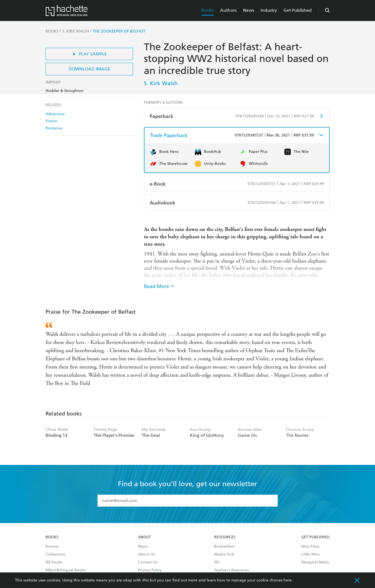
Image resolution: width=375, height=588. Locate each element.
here (288, 580)
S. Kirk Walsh (161, 83)
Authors (228, 10)
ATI (217, 562)
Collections (55, 554)
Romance (54, 128)
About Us (146, 554)
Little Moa (310, 554)
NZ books (54, 562)
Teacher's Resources (231, 570)
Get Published (298, 10)
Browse (52, 547)
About (144, 537)
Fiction (52, 121)
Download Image (89, 69)
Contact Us (147, 562)
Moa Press (310, 547)
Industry (269, 10)
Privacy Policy (150, 570)
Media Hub (224, 554)
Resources (225, 537)
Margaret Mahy (315, 562)
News (249, 10)
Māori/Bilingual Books (66, 570)
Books (207, 10)
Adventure (55, 114)
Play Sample (89, 54)
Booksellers (224, 547)
